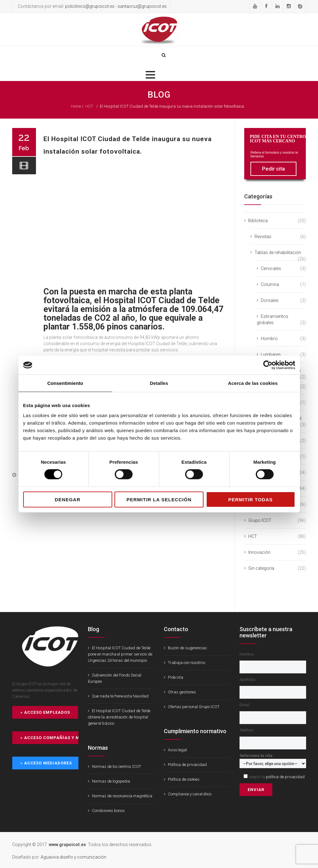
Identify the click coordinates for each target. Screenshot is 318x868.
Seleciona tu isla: (273, 759)
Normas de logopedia (111, 781)
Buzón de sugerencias (187, 648)
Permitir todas (250, 499)
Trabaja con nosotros (187, 663)
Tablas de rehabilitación (278, 253)
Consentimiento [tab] (65, 383)
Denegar (68, 499)
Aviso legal (177, 750)
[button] (150, 75)
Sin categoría (261, 568)
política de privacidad (285, 777)
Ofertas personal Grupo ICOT (194, 707)
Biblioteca (258, 221)
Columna (270, 284)
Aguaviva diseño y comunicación (73, 857)
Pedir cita (273, 169)
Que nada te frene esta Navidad (120, 696)
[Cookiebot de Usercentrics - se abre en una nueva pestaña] (268, 365)
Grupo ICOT (260, 520)
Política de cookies (184, 779)
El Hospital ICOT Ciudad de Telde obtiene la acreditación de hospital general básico (119, 717)
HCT (89, 106)
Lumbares (271, 355)
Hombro (269, 339)
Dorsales (270, 300)
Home (76, 106)
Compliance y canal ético (190, 794)
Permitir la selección (159, 499)
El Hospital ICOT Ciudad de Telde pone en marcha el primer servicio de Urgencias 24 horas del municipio (120, 654)
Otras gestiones (182, 692)
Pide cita (176, 677)
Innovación (259, 552)
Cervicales (271, 268)
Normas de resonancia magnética (122, 796)
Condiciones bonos (108, 811)
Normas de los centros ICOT (116, 766)
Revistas (263, 237)
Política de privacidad (187, 765)
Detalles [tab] (159, 383)
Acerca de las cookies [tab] (253, 383)
